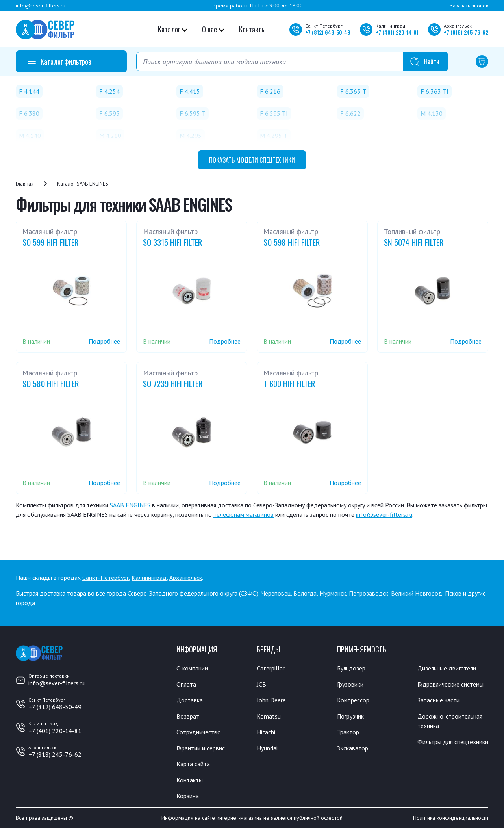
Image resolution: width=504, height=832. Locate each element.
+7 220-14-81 (397, 32)
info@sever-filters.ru (41, 6)
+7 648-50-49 (328, 32)
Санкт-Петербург (106, 578)
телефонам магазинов (244, 514)
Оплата (187, 685)
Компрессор (355, 701)
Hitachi (267, 734)
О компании (194, 668)
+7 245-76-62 (466, 32)
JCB (261, 685)
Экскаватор (355, 750)
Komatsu (269, 717)
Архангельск (186, 578)
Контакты (252, 29)
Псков (453, 593)
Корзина (189, 799)
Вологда (305, 593)
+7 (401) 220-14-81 (55, 731)
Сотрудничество (201, 734)
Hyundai (268, 750)
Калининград (149, 578)
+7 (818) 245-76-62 (55, 754)
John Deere (273, 701)
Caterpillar (272, 668)
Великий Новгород (417, 593)
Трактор (350, 734)
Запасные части (441, 711)
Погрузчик (353, 717)
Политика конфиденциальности (451, 821)
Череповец (276, 593)
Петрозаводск (369, 593)
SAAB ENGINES (130, 505)
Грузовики (352, 685)
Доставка (191, 701)
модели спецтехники (252, 160)
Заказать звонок (469, 6)
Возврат (189, 717)
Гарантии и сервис (204, 750)
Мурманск (333, 593)
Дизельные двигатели (450, 668)
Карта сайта (195, 766)
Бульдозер (353, 668)
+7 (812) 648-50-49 (55, 707)
